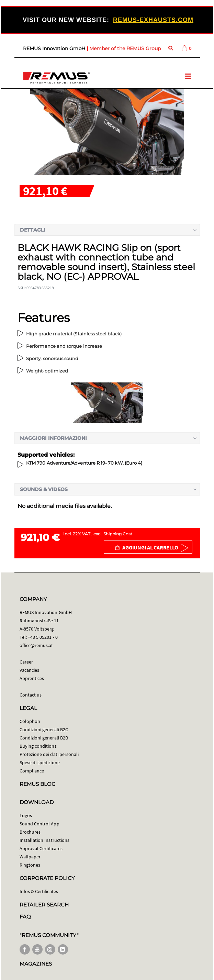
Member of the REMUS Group (125, 48)
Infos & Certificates (39, 891)
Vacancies (30, 670)
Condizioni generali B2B (44, 738)
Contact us (31, 695)
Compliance (32, 771)
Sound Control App (40, 824)
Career (26, 662)
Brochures (30, 832)
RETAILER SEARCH (44, 905)
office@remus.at (36, 645)
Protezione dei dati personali (49, 754)
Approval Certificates (41, 848)
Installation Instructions (45, 840)
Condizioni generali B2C (44, 730)
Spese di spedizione (40, 762)
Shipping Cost (118, 534)
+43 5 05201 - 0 (43, 637)
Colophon (30, 721)
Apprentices (32, 678)
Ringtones (30, 865)
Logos (26, 815)
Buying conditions (38, 746)
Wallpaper (30, 857)
